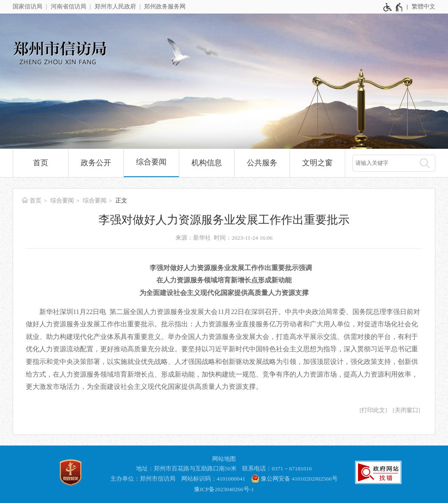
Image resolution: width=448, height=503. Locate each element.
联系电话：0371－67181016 (277, 469)
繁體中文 (423, 7)
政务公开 (96, 163)
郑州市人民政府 (115, 7)
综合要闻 (151, 162)
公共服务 (262, 163)
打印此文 (373, 410)
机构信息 (207, 163)
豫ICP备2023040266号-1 (224, 489)
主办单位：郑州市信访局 (143, 479)
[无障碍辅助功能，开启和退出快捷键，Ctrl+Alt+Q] (393, 7)
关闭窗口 (407, 410)
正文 (121, 201)
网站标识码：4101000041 (213, 479)
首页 (41, 163)
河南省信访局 (68, 7)
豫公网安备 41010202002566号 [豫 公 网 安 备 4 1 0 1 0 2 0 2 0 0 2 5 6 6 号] (294, 478)
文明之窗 (317, 163)
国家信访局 (27, 7)
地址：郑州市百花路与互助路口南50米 (186, 469)
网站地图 (224, 459)
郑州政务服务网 (165, 7)
